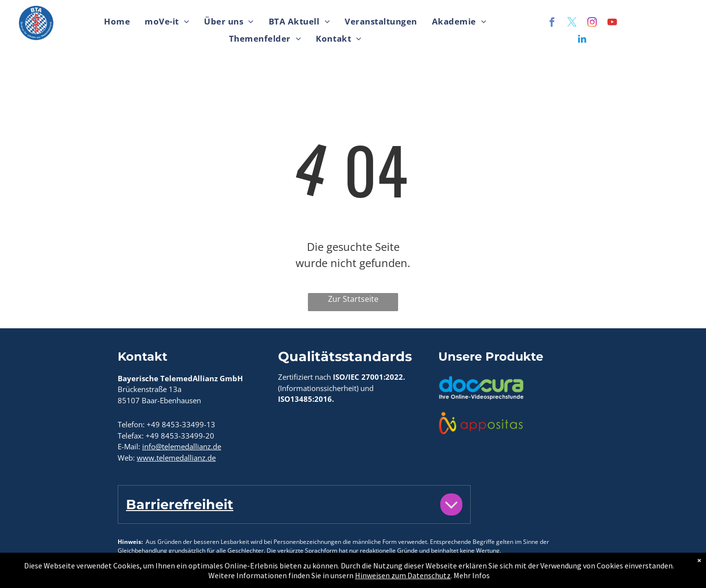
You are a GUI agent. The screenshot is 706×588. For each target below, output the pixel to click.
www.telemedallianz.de (176, 458)
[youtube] (612, 24)
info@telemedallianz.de (182, 446)
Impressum (177, 575)
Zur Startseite (353, 299)
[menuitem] (117, 22)
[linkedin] (582, 40)
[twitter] (572, 24)
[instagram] (592, 24)
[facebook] (552, 24)
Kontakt (132, 575)
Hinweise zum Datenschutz (259, 575)
